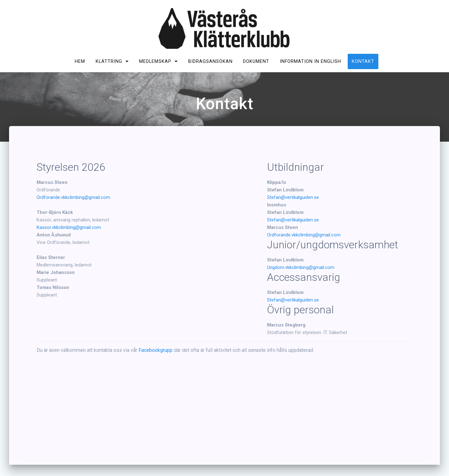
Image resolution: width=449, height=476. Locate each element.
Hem (80, 61)
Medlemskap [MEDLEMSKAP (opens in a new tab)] (155, 61)
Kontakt (363, 61)
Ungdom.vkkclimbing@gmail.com (301, 267)
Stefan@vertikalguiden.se (293, 197)
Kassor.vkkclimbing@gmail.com (69, 227)
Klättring (109, 61)
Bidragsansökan (210, 61)
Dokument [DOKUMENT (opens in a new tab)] (256, 61)
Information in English (310, 61)
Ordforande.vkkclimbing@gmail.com (73, 197)
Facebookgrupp (156, 350)
